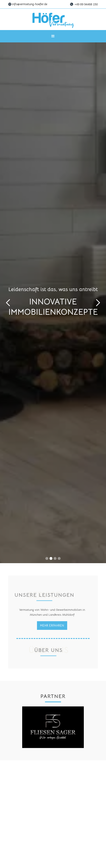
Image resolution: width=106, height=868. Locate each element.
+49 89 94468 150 (86, 4)
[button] (53, 36)
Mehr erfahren (52, 626)
